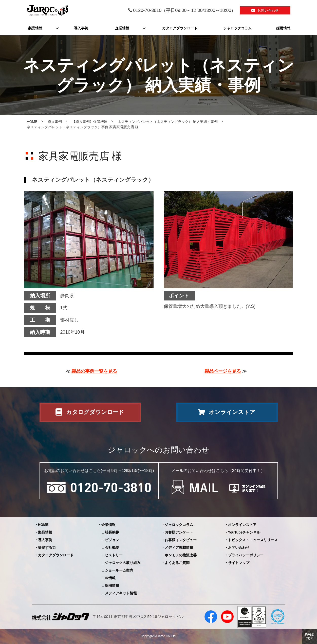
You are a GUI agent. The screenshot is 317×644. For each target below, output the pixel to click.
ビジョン (112, 540)
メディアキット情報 (121, 593)
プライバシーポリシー (246, 555)
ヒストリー (114, 555)
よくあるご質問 (177, 563)
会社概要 (112, 547)
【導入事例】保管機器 (90, 122)
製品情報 (35, 28)
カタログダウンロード (180, 28)
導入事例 (81, 28)
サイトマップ (239, 563)
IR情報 (110, 578)
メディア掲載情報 (179, 547)
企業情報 (122, 28)
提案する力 (47, 547)
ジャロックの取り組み (123, 563)
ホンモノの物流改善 (181, 555)
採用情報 (283, 28)
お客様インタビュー (181, 540)
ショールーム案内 (119, 570)
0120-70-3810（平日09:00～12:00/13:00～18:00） (184, 10)
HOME (32, 122)
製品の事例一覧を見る (94, 371)
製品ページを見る (223, 371)
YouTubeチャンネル (244, 532)
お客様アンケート (179, 532)
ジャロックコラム (237, 28)
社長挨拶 (112, 532)
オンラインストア (232, 412)
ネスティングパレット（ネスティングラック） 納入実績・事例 (168, 122)
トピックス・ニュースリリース (253, 540)
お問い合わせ (268, 10)
